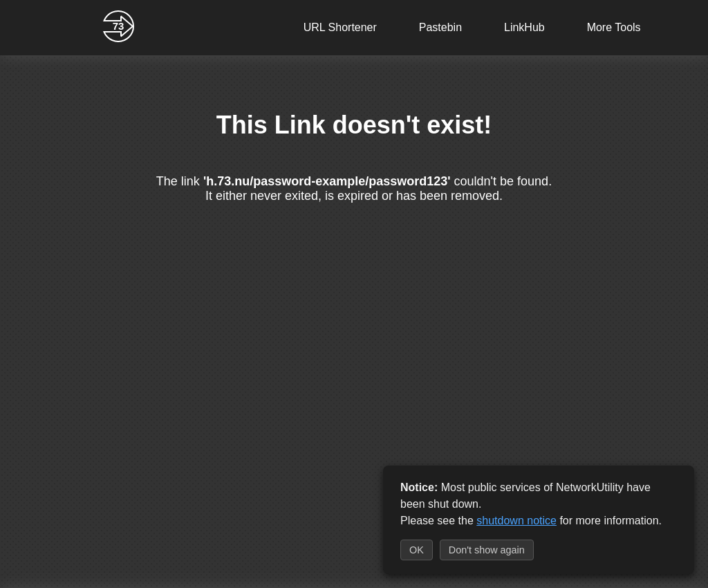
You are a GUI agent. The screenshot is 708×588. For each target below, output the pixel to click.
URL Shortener (340, 27)
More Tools (614, 27)
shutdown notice (516, 521)
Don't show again (487, 550)
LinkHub (524, 27)
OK (417, 550)
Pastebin (440, 27)
